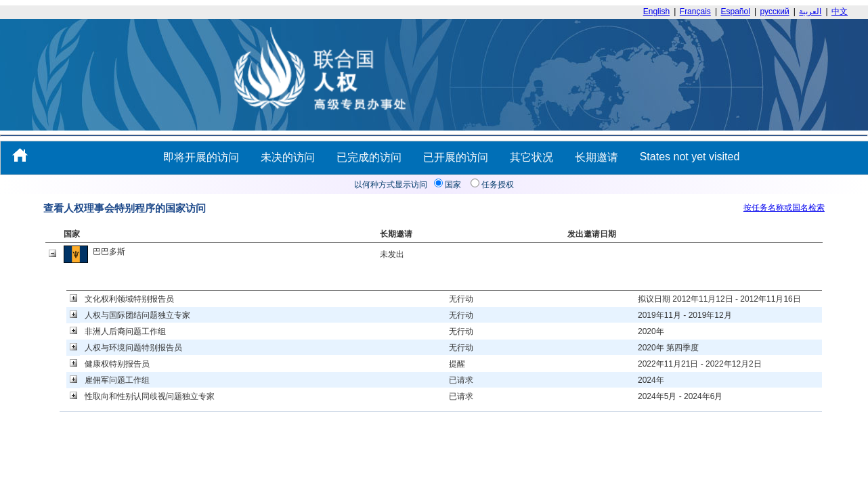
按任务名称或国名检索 (784, 208)
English (656, 11)
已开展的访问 (456, 157)
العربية (810, 11)
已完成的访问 (369, 157)
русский (775, 11)
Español (736, 11)
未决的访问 (288, 157)
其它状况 (531, 157)
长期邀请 (596, 157)
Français (695, 11)
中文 (840, 11)
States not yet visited (690, 157)
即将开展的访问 (201, 157)
